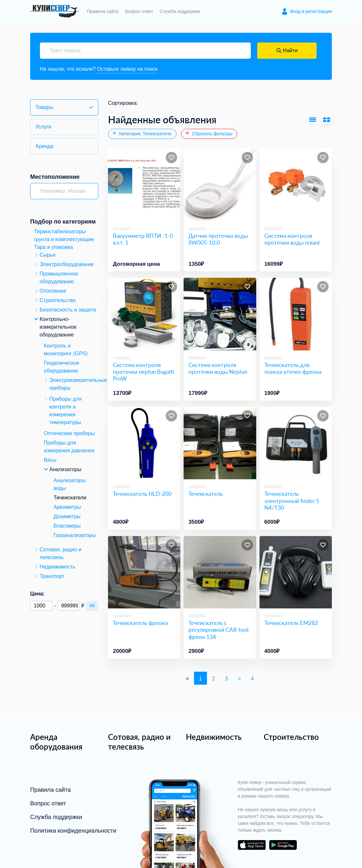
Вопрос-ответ (139, 11)
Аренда (44, 146)
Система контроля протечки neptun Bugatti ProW (144, 372)
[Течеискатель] (220, 443)
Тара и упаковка (54, 247)
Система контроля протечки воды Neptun (218, 368)
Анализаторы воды (70, 484)
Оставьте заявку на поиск (128, 69)
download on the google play (283, 845)
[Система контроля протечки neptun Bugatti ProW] (144, 314)
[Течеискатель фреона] (144, 572)
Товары (44, 107)
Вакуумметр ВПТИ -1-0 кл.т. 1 (143, 239)
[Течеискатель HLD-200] (144, 443)
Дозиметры (67, 516)
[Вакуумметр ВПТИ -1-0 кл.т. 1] (144, 185)
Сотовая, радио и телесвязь (139, 742)
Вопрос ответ (48, 803)
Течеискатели (70, 498)
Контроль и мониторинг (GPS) (66, 350)
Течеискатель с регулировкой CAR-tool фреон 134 (218, 630)
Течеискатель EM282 (291, 623)
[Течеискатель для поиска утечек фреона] (296, 314)
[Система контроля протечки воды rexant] (296, 185)
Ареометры (67, 507)
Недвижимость (214, 737)
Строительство (291, 737)
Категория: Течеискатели (142, 134)
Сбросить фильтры (209, 134)
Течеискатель (206, 494)
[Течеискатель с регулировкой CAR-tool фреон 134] (220, 572)
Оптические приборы (69, 433)
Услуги (43, 127)
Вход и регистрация (311, 11)
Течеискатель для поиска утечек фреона (293, 368)
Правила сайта (103, 11)
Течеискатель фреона (140, 623)
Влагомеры (67, 526)
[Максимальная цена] (69, 606)
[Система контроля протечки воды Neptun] (220, 314)
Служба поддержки (180, 11)
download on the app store (252, 845)
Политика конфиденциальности (73, 831)
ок (92, 605)
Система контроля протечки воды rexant (292, 239)
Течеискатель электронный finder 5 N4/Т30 (292, 501)
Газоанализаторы (75, 535)
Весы (50, 460)
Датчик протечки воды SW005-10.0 (218, 239)
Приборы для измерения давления (69, 447)
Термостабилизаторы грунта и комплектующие (64, 235)
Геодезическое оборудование (61, 367)
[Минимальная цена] (41, 606)
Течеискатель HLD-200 (142, 494)
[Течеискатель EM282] (296, 572)
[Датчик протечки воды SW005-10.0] (220, 185)
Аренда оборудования (56, 742)
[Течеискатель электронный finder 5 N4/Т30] (296, 443)
